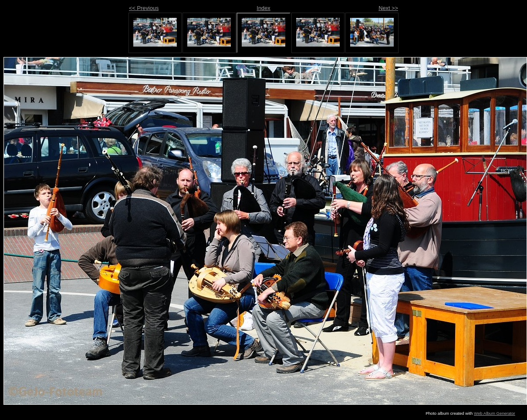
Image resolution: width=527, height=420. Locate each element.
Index (263, 8)
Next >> (388, 8)
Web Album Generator (495, 413)
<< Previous (144, 8)
